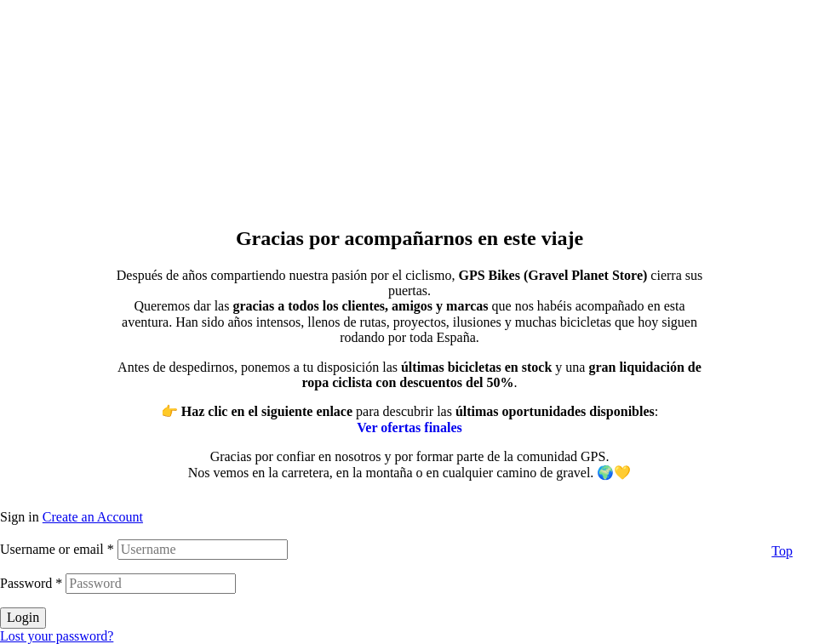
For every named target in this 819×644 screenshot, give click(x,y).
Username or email (57, 549)
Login (23, 617)
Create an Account (93, 517)
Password (31, 583)
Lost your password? (57, 636)
